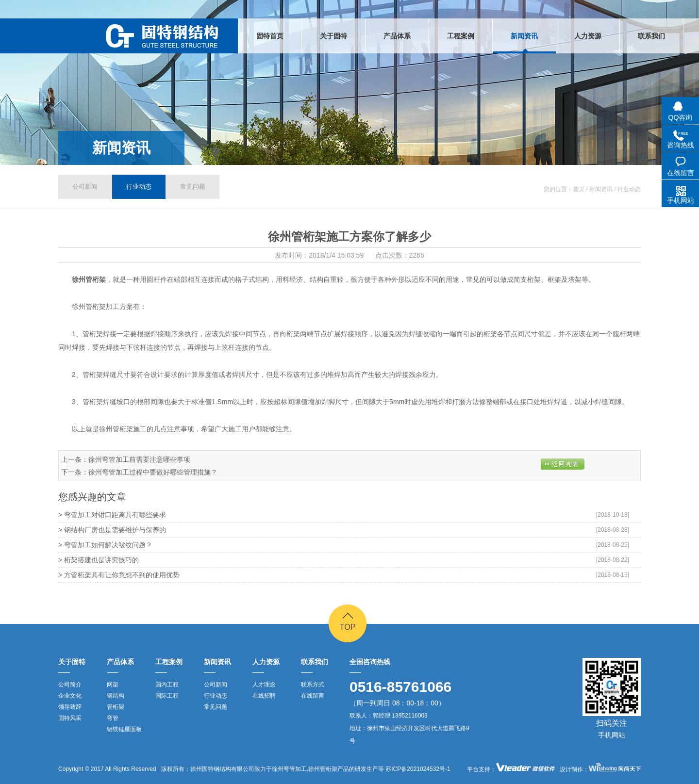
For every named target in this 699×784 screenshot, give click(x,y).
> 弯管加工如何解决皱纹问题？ (105, 545)
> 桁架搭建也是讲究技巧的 (99, 560)
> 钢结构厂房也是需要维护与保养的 (112, 530)
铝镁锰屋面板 (124, 729)
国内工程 (167, 685)
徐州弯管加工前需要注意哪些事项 (139, 459)
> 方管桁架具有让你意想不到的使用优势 (119, 575)
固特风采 (70, 718)
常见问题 (193, 187)
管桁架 (116, 707)
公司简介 (70, 685)
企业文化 (70, 696)
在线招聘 (264, 696)
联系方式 (313, 685)
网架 (113, 685)
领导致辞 (70, 707)
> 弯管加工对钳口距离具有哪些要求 (112, 515)
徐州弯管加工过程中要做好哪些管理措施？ (153, 472)
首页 (579, 189)
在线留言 (313, 696)
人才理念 (264, 685)
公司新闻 (85, 187)
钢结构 (116, 696)
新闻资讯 (121, 148)
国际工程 (167, 696)
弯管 (113, 718)
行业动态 (139, 187)
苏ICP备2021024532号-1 (417, 769)
